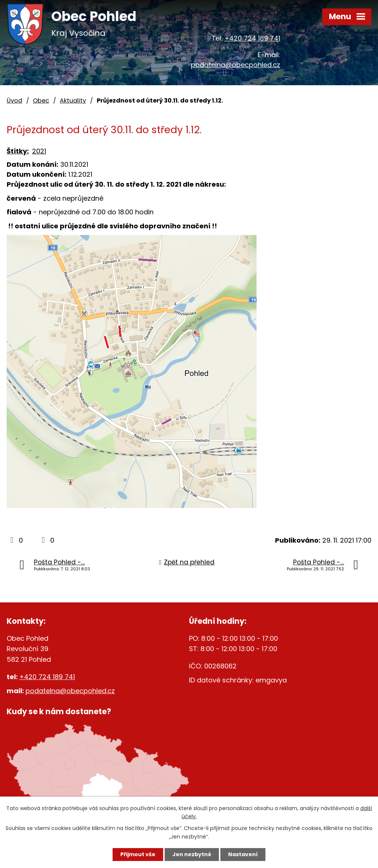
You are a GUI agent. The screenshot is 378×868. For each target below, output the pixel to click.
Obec (41, 101)
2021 (39, 151)
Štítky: (18, 151)
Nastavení (243, 854)
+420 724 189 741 (252, 38)
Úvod (14, 101)
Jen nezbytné (192, 854)
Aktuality (73, 101)
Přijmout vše (138, 854)
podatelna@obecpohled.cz (236, 65)
